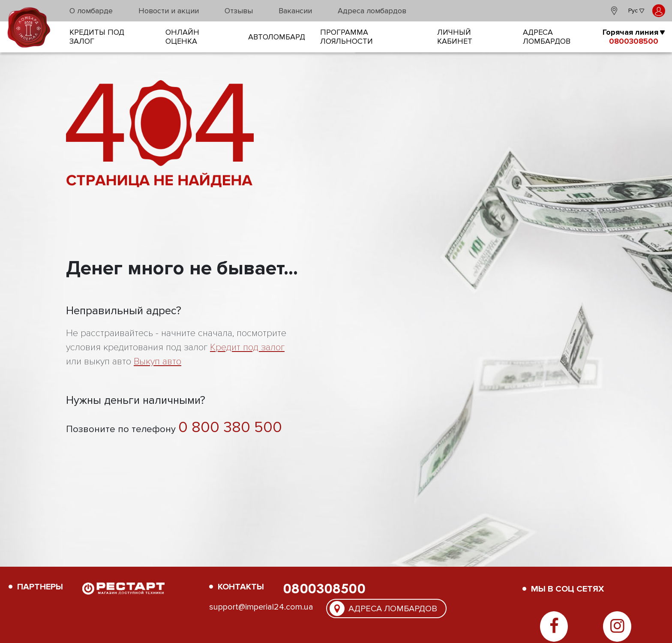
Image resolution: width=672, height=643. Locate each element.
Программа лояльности (346, 37)
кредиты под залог (97, 37)
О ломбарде (91, 11)
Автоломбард (277, 37)
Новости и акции (169, 11)
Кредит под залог (247, 347)
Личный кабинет (455, 37)
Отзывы (239, 11)
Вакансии (295, 11)
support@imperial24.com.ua (261, 607)
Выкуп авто (157, 362)
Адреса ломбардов (372, 11)
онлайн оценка (182, 37)
